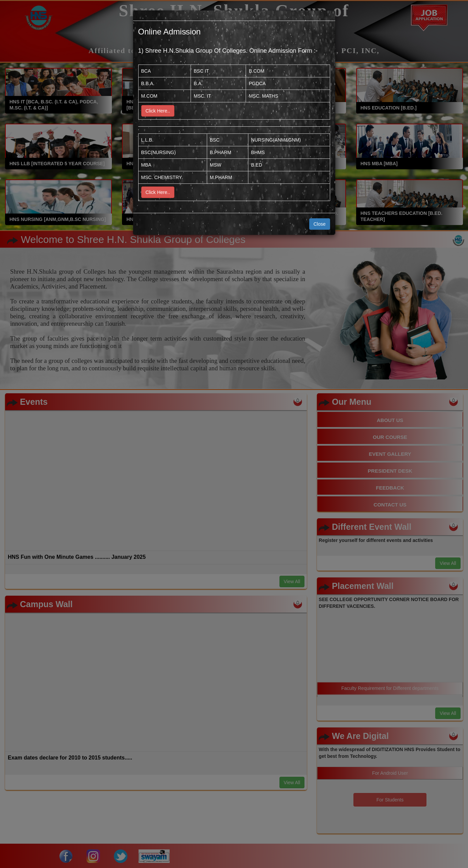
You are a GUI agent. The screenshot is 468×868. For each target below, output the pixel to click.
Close (320, 224)
